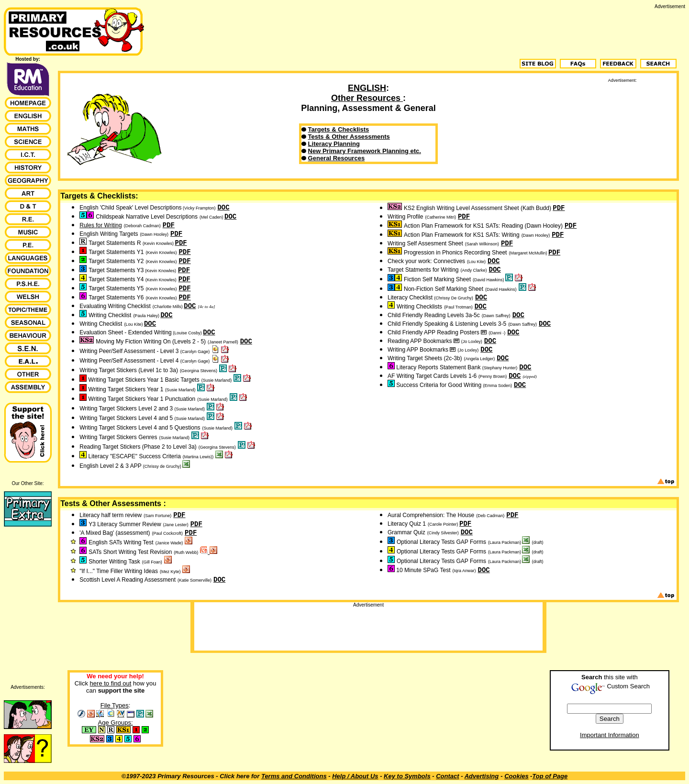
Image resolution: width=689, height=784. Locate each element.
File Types (115, 705)
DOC (223, 208)
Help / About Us (355, 776)
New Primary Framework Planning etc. (365, 151)
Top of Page (550, 776)
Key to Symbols (407, 776)
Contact (447, 776)
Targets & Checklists (339, 129)
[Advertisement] (511, 31)
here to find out (111, 683)
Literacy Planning (334, 144)
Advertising (482, 776)
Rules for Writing (100, 225)
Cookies (517, 776)
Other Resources (367, 98)
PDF (169, 225)
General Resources (337, 158)
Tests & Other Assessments (349, 137)
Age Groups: (116, 723)
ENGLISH (367, 88)
